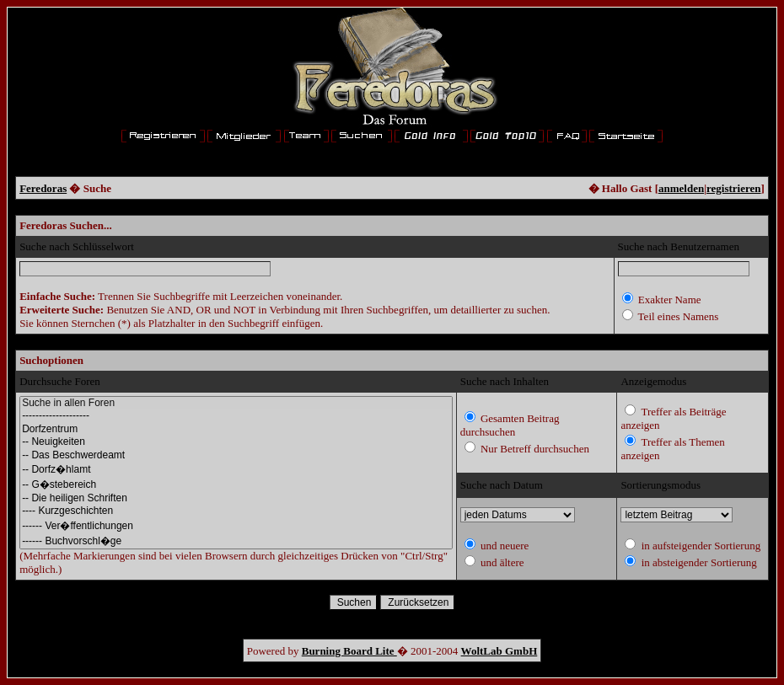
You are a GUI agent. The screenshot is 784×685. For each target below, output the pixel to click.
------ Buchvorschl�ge (236, 541)
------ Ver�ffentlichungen (236, 526)
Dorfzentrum (236, 429)
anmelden (681, 188)
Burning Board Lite (349, 651)
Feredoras (43, 188)
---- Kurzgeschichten (236, 511)
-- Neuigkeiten (236, 442)
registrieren (734, 188)
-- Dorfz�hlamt (236, 469)
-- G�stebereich (236, 484)
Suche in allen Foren (236, 403)
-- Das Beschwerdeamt (236, 455)
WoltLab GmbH (499, 651)
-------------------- (236, 416)
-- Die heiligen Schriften (236, 498)
